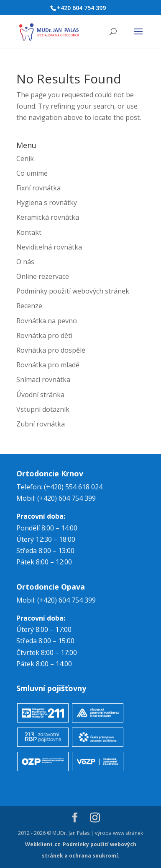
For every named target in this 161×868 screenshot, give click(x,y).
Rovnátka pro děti (44, 335)
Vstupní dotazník (43, 409)
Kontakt (29, 232)
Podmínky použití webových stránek (73, 291)
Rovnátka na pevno (47, 321)
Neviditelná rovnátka (49, 247)
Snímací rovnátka (43, 379)
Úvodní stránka (40, 395)
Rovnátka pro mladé (48, 365)
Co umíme (32, 173)
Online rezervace (43, 276)
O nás (25, 262)
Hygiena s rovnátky (47, 203)
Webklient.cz (43, 844)
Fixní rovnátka (38, 188)
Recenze (29, 306)
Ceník (25, 159)
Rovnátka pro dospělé (51, 350)
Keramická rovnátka (48, 217)
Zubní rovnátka (41, 424)
